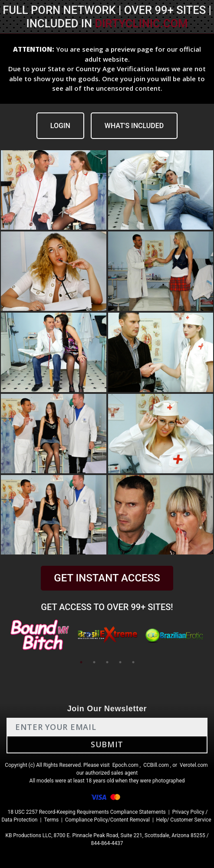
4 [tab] (120, 662)
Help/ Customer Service (184, 820)
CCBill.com (156, 765)
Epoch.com (125, 765)
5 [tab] (133, 662)
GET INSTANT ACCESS (107, 578)
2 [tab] (94, 662)
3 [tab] (107, 662)
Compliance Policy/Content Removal (107, 820)
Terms (51, 820)
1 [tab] (81, 662)
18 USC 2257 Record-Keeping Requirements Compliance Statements (87, 812)
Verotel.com (194, 765)
